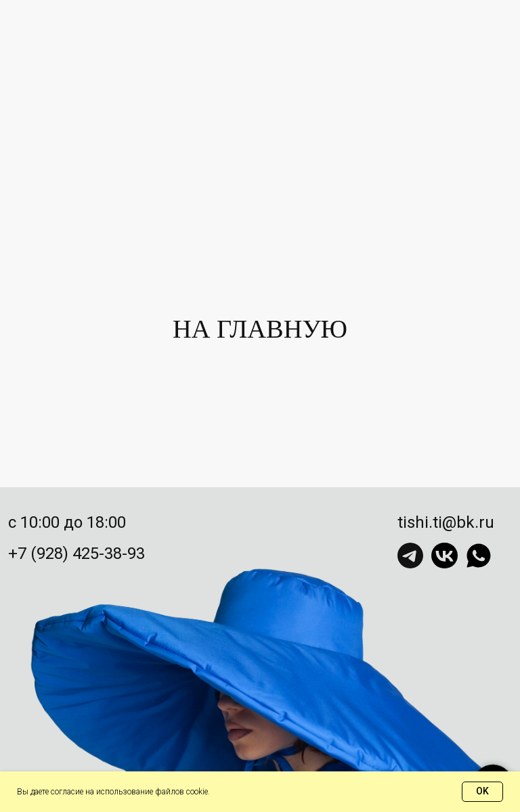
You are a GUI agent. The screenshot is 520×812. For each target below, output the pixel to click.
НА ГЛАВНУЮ (260, 329)
